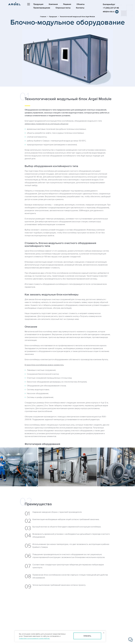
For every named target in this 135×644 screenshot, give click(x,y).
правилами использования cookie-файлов (34, 638)
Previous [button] (6, 467)
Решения (67, 4)
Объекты (81, 4)
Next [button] (129, 467)
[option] (67, 467)
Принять (87, 636)
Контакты (80, 8)
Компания (53, 4)
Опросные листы (63, 8)
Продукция (38, 4)
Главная (43, 17)
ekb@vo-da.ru (109, 12)
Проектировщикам (42, 8)
